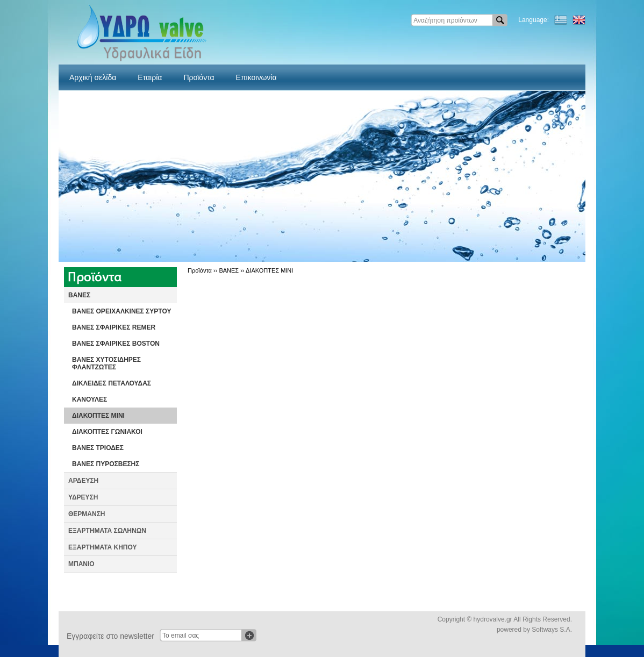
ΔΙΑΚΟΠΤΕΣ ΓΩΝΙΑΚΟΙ (107, 432)
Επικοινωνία (256, 77)
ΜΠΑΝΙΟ (81, 564)
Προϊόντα (199, 77)
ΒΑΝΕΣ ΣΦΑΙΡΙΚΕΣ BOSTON (116, 344)
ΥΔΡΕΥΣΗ (83, 497)
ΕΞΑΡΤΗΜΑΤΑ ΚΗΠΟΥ (103, 547)
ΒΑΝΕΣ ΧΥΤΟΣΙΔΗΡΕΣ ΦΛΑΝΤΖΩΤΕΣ (106, 363)
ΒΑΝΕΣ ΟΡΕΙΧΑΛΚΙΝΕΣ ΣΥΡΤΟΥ (121, 311)
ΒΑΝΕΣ (79, 295)
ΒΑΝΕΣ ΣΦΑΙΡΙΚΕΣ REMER (114, 327)
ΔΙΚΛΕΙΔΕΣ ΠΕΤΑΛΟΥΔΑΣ (112, 383)
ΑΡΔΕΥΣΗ (83, 481)
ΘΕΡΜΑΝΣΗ (87, 514)
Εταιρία (150, 77)
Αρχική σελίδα (93, 77)
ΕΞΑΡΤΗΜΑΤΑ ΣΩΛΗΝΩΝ (107, 531)
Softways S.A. (552, 630)
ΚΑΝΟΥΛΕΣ (90, 399)
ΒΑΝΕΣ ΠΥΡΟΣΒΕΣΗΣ (106, 464)
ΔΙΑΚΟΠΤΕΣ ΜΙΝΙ (98, 416)
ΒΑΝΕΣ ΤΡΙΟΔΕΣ (98, 448)
